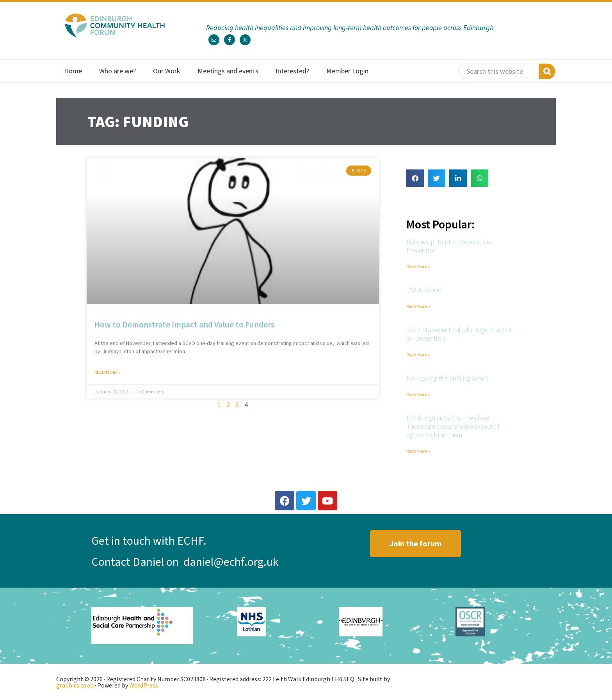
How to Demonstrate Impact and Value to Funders (184, 328)
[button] (415, 181)
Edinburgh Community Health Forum (115, 25)
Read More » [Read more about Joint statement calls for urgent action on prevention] (418, 358)
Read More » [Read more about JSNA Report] (418, 309)
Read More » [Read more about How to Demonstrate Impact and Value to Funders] (108, 375)
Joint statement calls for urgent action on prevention (460, 337)
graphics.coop (75, 685)
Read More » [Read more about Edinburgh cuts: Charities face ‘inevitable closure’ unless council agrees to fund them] (418, 454)
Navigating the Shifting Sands (447, 381)
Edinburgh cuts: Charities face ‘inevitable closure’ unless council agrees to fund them (453, 429)
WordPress (144, 685)
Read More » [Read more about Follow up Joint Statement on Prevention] (418, 269)
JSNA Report (424, 293)
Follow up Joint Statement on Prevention (448, 249)
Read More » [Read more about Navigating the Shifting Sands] (418, 397)
